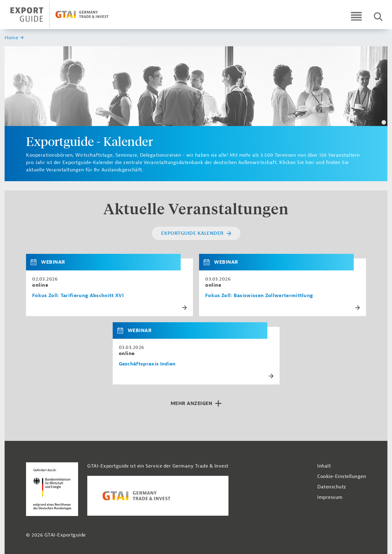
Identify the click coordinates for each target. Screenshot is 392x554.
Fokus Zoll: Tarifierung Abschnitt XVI (78, 296)
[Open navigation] (356, 16)
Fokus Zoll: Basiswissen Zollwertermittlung (259, 296)
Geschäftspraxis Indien (147, 364)
